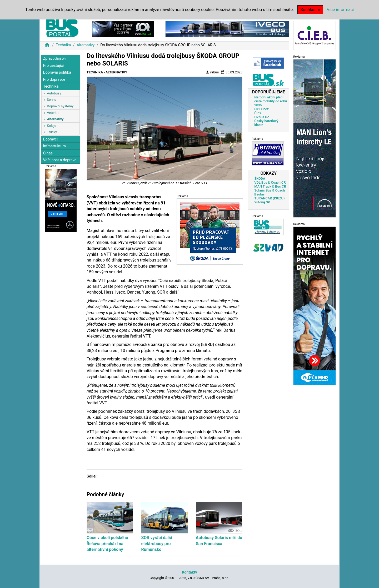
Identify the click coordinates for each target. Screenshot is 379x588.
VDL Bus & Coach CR (270, 182)
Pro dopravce (54, 80)
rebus (212, 72)
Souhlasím (310, 10)
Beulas (259, 194)
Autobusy (54, 93)
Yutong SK (262, 202)
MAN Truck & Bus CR (270, 186)
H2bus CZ (262, 117)
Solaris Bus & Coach (270, 190)
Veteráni (53, 113)
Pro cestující (53, 66)
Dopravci (50, 139)
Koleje (51, 126)
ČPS (257, 113)
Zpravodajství (54, 59)
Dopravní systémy (60, 106)
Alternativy (86, 45)
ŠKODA (260, 179)
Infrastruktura (54, 146)
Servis (51, 100)
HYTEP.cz (261, 109)
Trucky (52, 132)
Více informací (340, 10)
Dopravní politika (57, 72)
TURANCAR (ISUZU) (269, 198)
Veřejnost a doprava (60, 160)
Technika (63, 45)
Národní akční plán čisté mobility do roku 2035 (271, 101)
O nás (48, 153)
